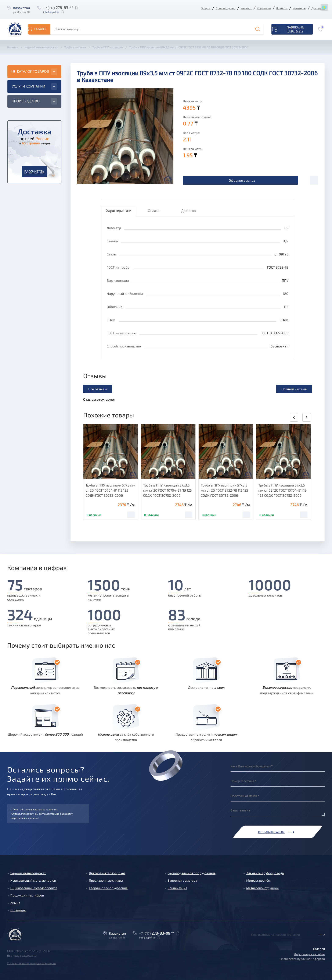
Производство (225, 8)
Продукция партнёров (27, 895)
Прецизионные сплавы (106, 880)
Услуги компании (28, 86)
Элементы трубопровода (265, 873)
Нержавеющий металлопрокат (33, 880)
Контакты (299, 8)
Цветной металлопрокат (107, 873)
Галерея (319, 949)
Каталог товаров (33, 72)
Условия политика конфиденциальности (31, 963)
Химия (15, 903)
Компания (264, 8)
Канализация (177, 888)
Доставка (318, 8)
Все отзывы (98, 389)
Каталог (246, 8)
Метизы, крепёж (258, 880)
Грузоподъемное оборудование (192, 873)
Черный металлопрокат (28, 873)
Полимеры (18, 910)
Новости (282, 8)
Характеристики (119, 211)
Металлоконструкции (262, 888)
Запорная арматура (182, 880)
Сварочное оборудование (108, 888)
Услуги (206, 8)
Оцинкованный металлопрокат (34, 888)
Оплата (154, 211)
